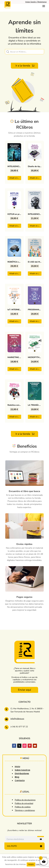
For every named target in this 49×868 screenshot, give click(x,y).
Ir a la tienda (23, 66)
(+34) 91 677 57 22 (19, 727)
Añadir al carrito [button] (15, 178)
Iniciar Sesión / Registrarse (36, 2)
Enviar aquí (24, 690)
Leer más (40, 864)
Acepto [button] (31, 864)
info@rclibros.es (17, 719)
